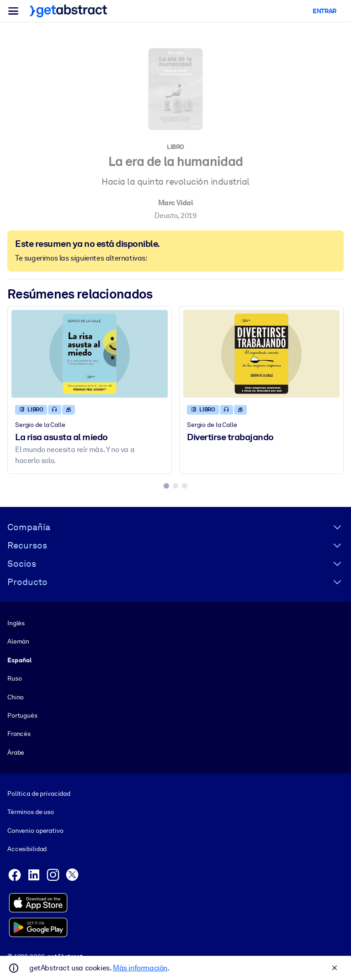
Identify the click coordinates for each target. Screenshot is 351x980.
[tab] (166, 486)
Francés (19, 734)
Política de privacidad (39, 794)
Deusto (166, 216)
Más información (140, 968)
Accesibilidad (27, 849)
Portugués (22, 715)
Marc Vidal (176, 203)
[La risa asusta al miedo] (90, 354)
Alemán (18, 641)
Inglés (16, 623)
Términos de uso (31, 812)
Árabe (16, 752)
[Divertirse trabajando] (261, 354)
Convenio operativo (35, 831)
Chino (16, 697)
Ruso (14, 678)
